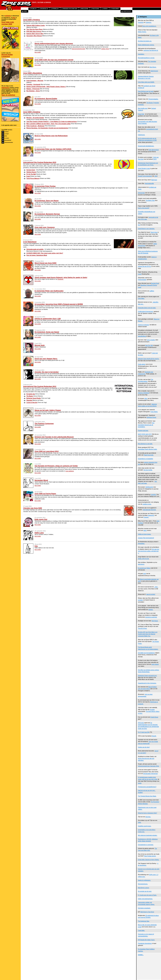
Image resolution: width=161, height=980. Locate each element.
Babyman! (154, 180)
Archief (7, 134)
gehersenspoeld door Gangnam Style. (149, 766)
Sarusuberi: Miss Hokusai (34, 36)
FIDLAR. (154, 736)
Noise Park (141, 114)
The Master (30, 396)
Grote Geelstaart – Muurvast (35, 81)
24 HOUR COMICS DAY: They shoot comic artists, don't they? (45, 253)
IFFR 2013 (141, 723)
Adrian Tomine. (142, 32)
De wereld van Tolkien (144, 568)
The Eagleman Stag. (144, 921)
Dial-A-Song (154, 232)
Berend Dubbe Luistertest (7, 55)
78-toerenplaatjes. (153, 99)
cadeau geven (105, 49)
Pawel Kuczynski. (149, 455)
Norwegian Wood (41, 480)
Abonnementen (9, 142)
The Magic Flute (150, 200)
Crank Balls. (141, 930)
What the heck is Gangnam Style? (147, 813)
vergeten (140, 600)
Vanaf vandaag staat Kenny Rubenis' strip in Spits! (61, 277)
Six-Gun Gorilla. (148, 470)
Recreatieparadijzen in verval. (146, 58)
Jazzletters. (141, 54)
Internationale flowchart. (149, 510)
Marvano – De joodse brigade (35, 118)
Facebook (141, 22)
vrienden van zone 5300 (70, 9)
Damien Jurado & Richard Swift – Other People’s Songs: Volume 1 (46, 87)
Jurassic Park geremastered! (146, 538)
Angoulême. (141, 544)
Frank (28, 176)
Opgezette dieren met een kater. (147, 308)
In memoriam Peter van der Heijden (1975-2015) (53, 149)
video (146, 398)
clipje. (140, 822)
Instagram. (149, 22)
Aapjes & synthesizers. (144, 880)
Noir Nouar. (155, 621)
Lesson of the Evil (32, 403)
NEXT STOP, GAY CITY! (145, 434)
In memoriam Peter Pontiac (45, 186)
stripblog (55, 9)
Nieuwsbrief (8, 140)
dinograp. (148, 817)
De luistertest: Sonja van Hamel (47, 332)
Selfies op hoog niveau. (145, 534)
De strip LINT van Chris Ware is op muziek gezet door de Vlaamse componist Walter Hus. (148, 634)
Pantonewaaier (142, 280)
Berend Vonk (40, 345)
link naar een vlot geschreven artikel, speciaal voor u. (149, 551)
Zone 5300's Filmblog (32, 20)
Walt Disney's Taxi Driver (147, 912)
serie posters (155, 664)
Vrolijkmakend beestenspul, (146, 312)
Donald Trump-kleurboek (145, 176)
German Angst (31, 170)
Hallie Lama (39, 533)
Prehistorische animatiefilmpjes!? (147, 787)
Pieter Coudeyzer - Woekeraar (35, 126)
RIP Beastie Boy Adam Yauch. (146, 940)
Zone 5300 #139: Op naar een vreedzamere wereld (54, 60)
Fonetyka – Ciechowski (33, 84)
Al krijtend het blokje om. (145, 41)
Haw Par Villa (149, 346)
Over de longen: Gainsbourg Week (37, 255)
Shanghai (29, 400)
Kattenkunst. (142, 135)
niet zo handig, (151, 340)
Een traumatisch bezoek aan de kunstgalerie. (146, 425)
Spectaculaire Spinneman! (150, 774)
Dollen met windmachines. (145, 899)
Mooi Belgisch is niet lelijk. (145, 444)
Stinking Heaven (31, 172)
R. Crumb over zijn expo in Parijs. (147, 895)
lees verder (38, 52)
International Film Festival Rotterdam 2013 (40, 386)
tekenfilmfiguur (142, 336)
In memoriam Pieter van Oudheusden (49, 291)
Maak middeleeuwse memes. (146, 45)
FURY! (155, 159)
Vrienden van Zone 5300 (33, 508)
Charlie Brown (154, 717)
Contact (7, 138)
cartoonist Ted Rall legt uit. (151, 50)
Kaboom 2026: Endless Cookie (36, 25)
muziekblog (44, 9)
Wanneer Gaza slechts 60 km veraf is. (149, 359)
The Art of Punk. (143, 628)
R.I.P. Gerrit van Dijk (144, 732)
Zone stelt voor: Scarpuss (45, 227)
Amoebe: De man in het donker (47, 372)
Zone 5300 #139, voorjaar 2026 (8, 23)
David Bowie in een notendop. (146, 229)
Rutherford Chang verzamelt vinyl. (147, 676)
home (25, 11)
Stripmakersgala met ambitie (35, 249)
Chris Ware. (141, 298)
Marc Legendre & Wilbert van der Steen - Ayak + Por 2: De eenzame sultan (48, 124)
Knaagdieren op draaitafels (146, 459)
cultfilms (152, 291)
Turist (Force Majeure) (33, 178)
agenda (105, 9)
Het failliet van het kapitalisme (146, 653)
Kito (36, 546)
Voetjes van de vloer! (144, 747)
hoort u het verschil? (144, 208)
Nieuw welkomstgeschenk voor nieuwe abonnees (54, 43)
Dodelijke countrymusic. (145, 826)
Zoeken (7, 132)
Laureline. (153, 495)
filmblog (34, 9)
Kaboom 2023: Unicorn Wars (35, 34)
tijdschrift (115, 9)
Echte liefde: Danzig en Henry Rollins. (149, 860)
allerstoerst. (141, 564)
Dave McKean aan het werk (146, 91)
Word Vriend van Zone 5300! (46, 263)
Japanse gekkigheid (144, 393)
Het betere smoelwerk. (144, 908)
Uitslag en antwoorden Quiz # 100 (48, 319)
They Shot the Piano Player (35, 29)
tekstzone (96, 9)
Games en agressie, (144, 325)
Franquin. (146, 517)
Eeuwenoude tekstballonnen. (146, 146)
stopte (140, 783)
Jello (156, 176)
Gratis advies (142, 364)
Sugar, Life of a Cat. (144, 559)
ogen (156, 587)
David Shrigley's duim (144, 169)
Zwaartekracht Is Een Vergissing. (147, 683)
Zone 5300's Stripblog (32, 112)
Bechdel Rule (155, 283)
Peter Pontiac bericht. (150, 856)
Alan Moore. (153, 67)
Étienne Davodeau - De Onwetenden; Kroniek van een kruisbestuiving (47, 128)
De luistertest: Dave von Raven (47, 201)
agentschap (127, 11)
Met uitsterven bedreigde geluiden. (148, 835)
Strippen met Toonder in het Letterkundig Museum (54, 437)
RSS (6, 136)
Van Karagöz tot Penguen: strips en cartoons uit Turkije (56, 466)
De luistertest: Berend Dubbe (46, 99)
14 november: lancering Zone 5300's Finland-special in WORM (59, 304)
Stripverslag (141, 193)
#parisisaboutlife (149, 183)
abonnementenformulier (79, 49)
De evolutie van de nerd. (145, 891)
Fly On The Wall (31, 174)
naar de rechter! (151, 594)
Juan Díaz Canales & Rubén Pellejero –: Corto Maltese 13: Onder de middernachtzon (52, 122)
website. (151, 610)
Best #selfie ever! (143, 108)
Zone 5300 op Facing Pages (45, 494)
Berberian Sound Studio (34, 398)
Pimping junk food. (143, 431)
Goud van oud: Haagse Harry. (46, 359)
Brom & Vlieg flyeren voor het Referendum (51, 136)
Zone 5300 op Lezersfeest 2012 (47, 451)
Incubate (152, 710)
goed (145, 574)
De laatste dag (31, 394)
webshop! (5, 87)
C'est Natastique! (30, 242)
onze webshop (70, 471)
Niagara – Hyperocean (33, 89)
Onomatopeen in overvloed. (146, 845)
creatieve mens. (147, 504)
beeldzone (85, 9)
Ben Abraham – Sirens (33, 91)
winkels (8, 16)
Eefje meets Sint (41, 519)
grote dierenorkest (154, 150)
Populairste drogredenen (145, 943)
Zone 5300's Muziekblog (33, 73)
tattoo (145, 530)
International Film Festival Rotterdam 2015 (40, 162)
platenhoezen (154, 71)
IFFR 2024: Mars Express (34, 32)
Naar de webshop (8, 95)
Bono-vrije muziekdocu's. (149, 26)
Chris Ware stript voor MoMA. (146, 82)
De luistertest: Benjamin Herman (47, 214)
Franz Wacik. (154, 412)
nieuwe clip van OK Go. (145, 266)
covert (140, 274)
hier (14, 18)
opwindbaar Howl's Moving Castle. (148, 449)
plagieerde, (151, 515)
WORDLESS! (149, 487)
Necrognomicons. (143, 884)
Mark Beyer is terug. (144, 888)
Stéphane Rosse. (152, 417)
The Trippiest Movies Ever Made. (147, 796)
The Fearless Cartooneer (44, 424)
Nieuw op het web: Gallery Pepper (48, 410)
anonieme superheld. (151, 617)
